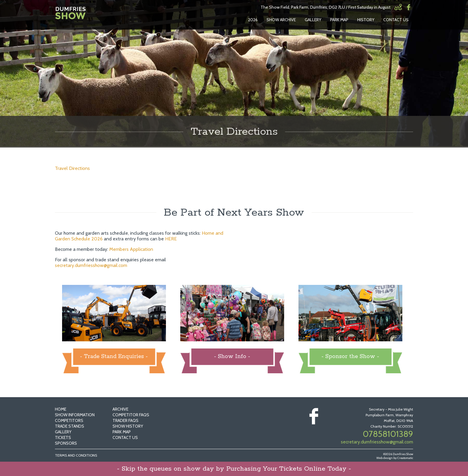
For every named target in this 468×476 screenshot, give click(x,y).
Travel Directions (72, 168)
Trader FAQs (126, 420)
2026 (253, 20)
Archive (120, 409)
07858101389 (388, 434)
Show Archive (281, 20)
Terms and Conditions (76, 455)
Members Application (131, 249)
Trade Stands (70, 426)
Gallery (313, 20)
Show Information (75, 415)
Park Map (339, 20)
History (366, 20)
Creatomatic (405, 458)
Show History (128, 426)
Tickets (63, 437)
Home (61, 409)
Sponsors (66, 443)
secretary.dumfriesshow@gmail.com (91, 265)
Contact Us (396, 20)
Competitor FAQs (131, 415)
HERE (171, 239)
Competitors (69, 420)
